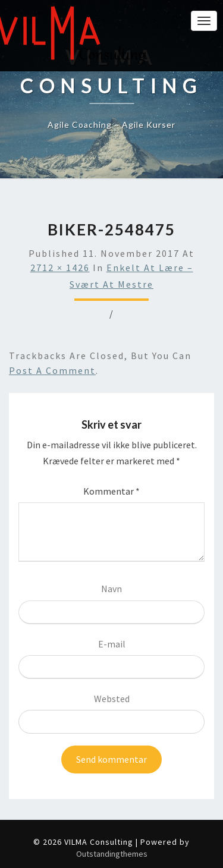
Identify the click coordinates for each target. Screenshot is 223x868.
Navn (111, 589)
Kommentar (111, 491)
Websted (112, 699)
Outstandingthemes (112, 854)
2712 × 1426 (60, 268)
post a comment (52, 370)
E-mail (112, 644)
